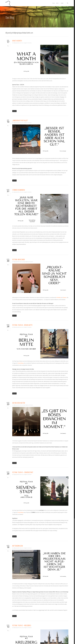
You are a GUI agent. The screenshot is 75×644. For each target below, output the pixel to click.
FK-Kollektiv (59, 297)
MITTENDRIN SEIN (18, 546)
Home (54, 3)
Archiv (58, 3)
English (62, 3)
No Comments (30, 43)
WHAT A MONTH (17, 41)
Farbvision (64, 297)
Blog (24, 262)
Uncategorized (25, 43)
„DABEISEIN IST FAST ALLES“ (20, 120)
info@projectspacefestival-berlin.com (18, 43)
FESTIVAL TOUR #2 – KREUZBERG (22, 625)
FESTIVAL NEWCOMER (19, 259)
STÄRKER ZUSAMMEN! (19, 190)
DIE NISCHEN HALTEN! (19, 403)
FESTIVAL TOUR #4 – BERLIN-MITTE (22, 325)
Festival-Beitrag (20, 363)
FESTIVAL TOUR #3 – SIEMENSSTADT (23, 472)
